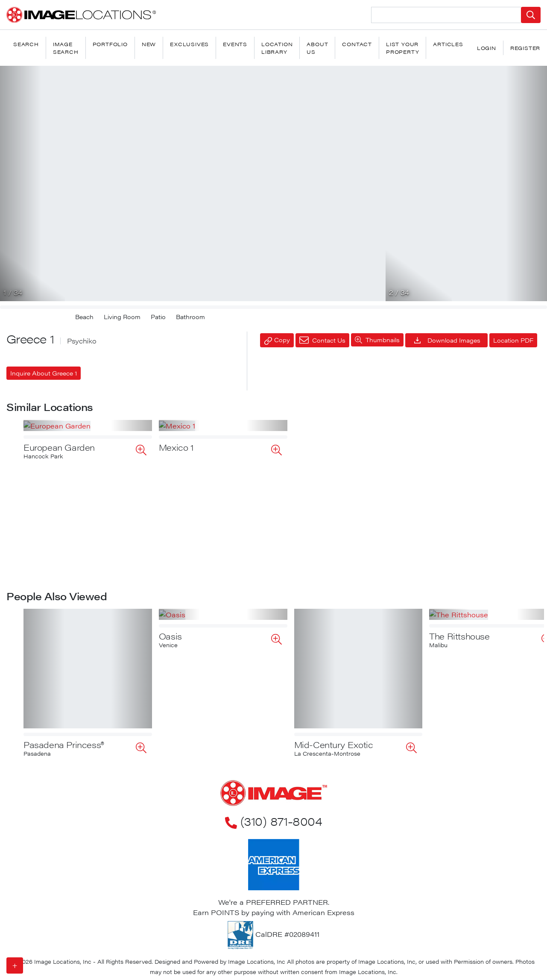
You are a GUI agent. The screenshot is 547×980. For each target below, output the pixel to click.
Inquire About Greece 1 (44, 373)
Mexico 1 (176, 556)
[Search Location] (446, 15)
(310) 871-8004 (273, 821)
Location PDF (513, 340)
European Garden (59, 556)
